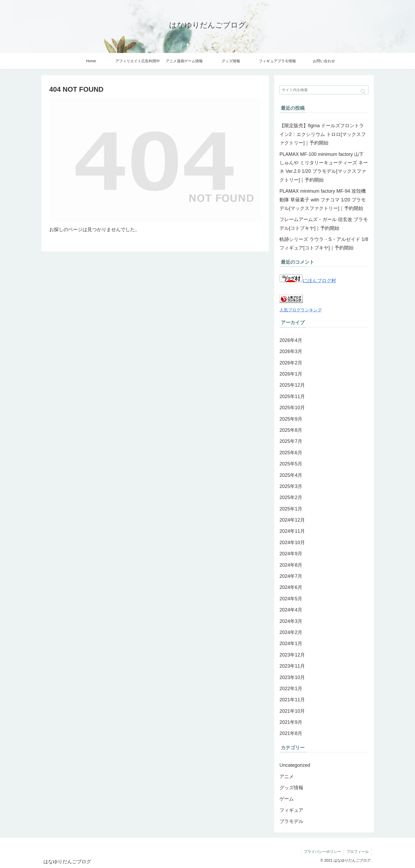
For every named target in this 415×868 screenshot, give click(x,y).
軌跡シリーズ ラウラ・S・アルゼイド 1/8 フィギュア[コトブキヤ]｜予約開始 (324, 244)
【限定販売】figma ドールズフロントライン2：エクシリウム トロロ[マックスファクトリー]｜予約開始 (323, 134)
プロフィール (358, 852)
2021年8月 (291, 733)
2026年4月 (291, 340)
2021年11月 (292, 700)
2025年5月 (291, 464)
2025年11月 (292, 396)
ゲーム (287, 799)
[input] (324, 90)
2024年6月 (291, 587)
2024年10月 (292, 543)
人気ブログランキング (301, 310)
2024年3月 (291, 621)
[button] (363, 91)
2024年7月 (291, 576)
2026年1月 (291, 374)
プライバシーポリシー (322, 852)
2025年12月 (292, 385)
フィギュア (291, 810)
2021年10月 (292, 711)
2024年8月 (291, 565)
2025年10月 (292, 408)
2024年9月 (291, 554)
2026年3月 (291, 351)
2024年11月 (292, 531)
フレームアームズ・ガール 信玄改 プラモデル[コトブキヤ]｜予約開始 (324, 224)
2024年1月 (291, 644)
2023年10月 (292, 677)
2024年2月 (291, 632)
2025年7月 (291, 441)
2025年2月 (291, 497)
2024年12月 (292, 520)
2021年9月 (291, 722)
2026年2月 (291, 363)
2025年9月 (291, 419)
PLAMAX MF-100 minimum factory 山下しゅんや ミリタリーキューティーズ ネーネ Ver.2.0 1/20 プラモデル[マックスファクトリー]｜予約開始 (324, 167)
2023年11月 (292, 666)
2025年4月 (291, 475)
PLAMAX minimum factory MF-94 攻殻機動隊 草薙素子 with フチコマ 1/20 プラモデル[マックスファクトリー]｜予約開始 (323, 200)
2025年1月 (291, 509)
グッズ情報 (291, 788)
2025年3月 (291, 486)
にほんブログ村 (308, 281)
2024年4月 (291, 610)
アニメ (287, 777)
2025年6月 (291, 453)
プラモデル (291, 821)
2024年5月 (291, 599)
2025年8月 (291, 430)
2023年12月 (292, 655)
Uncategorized (295, 765)
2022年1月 (291, 689)
